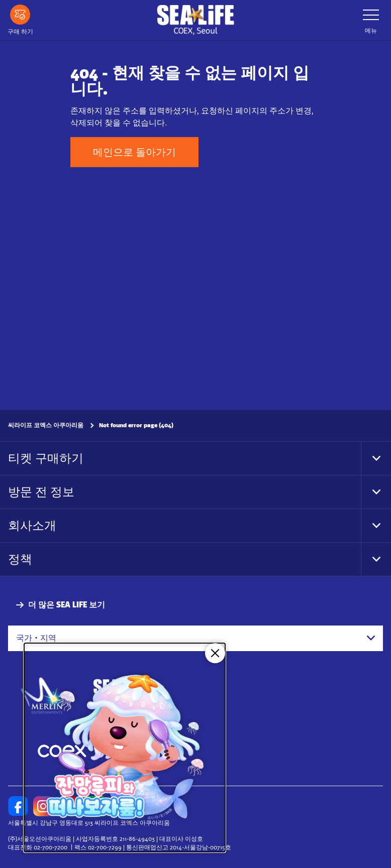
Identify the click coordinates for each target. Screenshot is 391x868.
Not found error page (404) (136, 425)
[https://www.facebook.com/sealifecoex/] (18, 806)
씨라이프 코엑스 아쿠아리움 (46, 425)
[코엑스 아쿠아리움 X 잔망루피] (125, 748)
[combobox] (195, 638)
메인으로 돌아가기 (134, 152)
